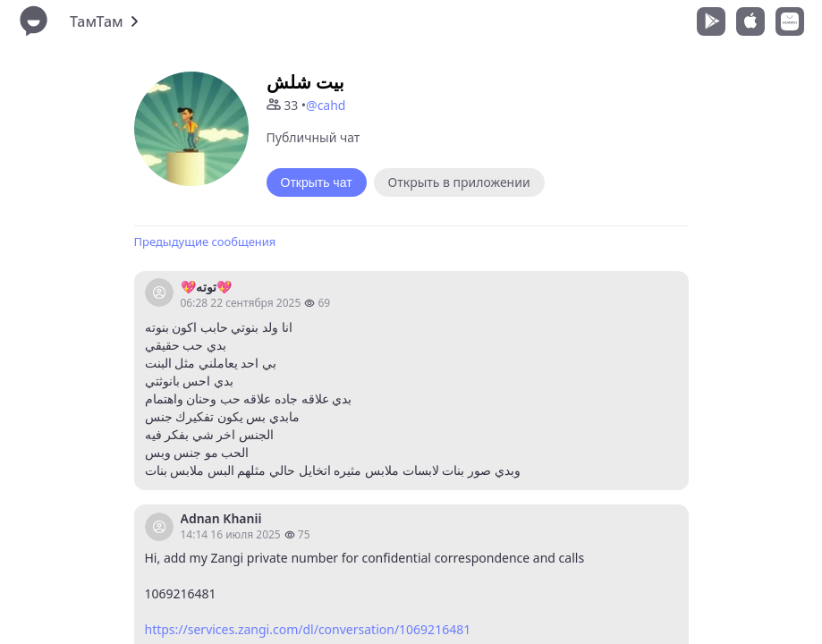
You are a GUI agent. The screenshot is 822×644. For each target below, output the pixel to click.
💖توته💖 (206, 287)
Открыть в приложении (459, 182)
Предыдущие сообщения (205, 241)
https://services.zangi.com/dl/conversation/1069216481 (308, 629)
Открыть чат (317, 182)
